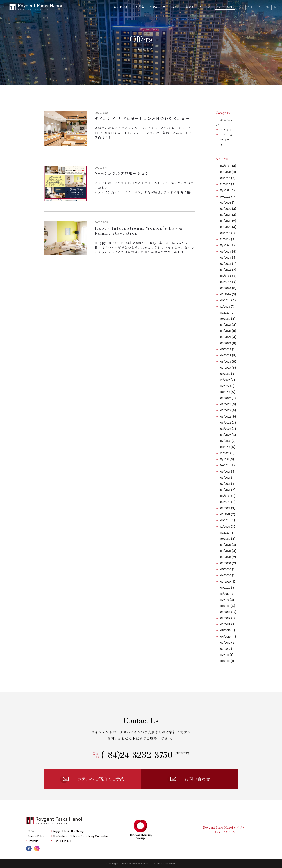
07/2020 (228, 557)
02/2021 (228, 514)
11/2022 (228, 386)
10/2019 (228, 606)
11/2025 (228, 190)
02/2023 (228, 368)
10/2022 (228, 392)
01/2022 (228, 447)
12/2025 (228, 184)
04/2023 (228, 355)
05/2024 (229, 276)
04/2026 (228, 166)
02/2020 (228, 582)
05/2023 (228, 349)
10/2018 (227, 661)
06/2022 (228, 417)
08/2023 (228, 331)
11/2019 (227, 600)
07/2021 (228, 484)
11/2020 (228, 533)
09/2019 (228, 612)
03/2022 (228, 435)
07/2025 (228, 215)
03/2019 (228, 643)
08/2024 (228, 258)
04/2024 (229, 282)
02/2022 (228, 441)
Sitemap (33, 841)
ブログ (225, 140)
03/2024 (228, 288)
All (223, 145)
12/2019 (228, 594)
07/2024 (228, 264)
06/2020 (228, 563)
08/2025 (228, 209)
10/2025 (228, 197)
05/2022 (228, 423)
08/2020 (228, 551)
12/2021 (228, 453)
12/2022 (228, 380)
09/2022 (228, 398)
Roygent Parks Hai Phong (68, 831)
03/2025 (228, 227)
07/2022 (228, 410)
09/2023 (228, 325)
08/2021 (228, 478)
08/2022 (228, 404)
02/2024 (228, 294)
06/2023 (228, 343)
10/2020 (228, 539)
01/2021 (228, 520)
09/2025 (228, 203)
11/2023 (228, 313)
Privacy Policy (36, 836)
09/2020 (228, 545)
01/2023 (228, 374)
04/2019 (228, 637)
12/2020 (228, 527)
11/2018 (227, 655)
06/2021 (228, 490)
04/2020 (228, 575)
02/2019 (228, 649)
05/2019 (228, 630)
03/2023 (228, 362)
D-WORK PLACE (62, 841)
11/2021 (227, 459)
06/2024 (228, 270)
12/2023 (227, 307)
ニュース (226, 135)
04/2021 (228, 502)
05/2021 (228, 496)
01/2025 (228, 233)
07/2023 (228, 337)
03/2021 (228, 508)
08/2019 (228, 618)
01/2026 (228, 178)
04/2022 (228, 429)
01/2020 (228, 588)
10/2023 (228, 319)
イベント (226, 130)
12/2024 (228, 239)
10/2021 (228, 465)
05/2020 (228, 569)
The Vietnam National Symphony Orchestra (80, 836)
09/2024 (228, 252)
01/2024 (228, 300)
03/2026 (228, 172)
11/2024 (228, 245)
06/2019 (228, 624)
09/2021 (228, 472)
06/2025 (228, 221)
